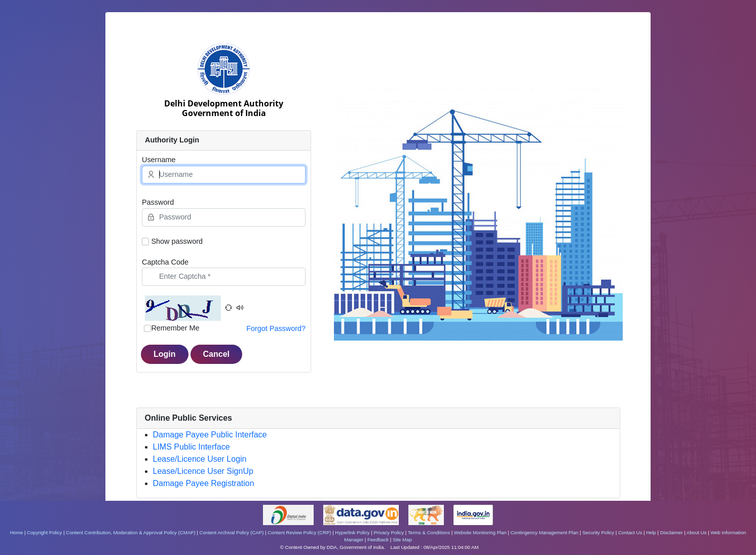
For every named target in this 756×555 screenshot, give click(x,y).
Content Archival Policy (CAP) (231, 532)
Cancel (216, 354)
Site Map (402, 540)
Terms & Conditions (429, 532)
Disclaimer (672, 532)
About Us (696, 532)
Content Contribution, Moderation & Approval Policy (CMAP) (130, 532)
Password (158, 202)
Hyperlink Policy (352, 532)
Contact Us (630, 532)
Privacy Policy (389, 532)
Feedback (378, 540)
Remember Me (175, 328)
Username (159, 160)
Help (651, 532)
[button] (229, 308)
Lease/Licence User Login (200, 459)
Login (165, 354)
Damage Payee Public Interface (210, 435)
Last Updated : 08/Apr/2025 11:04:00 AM (435, 547)
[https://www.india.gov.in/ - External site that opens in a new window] (473, 514)
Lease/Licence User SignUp (203, 471)
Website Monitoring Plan (480, 532)
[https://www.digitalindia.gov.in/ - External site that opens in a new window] (289, 514)
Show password (177, 241)
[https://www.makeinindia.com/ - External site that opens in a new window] (427, 514)
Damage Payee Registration (204, 483)
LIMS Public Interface (192, 447)
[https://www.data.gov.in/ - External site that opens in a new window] (362, 514)
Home (17, 532)
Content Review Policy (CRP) (299, 532)
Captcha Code (165, 262)
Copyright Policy (44, 532)
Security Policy (598, 532)
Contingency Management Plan (544, 532)
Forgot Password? (276, 328)
